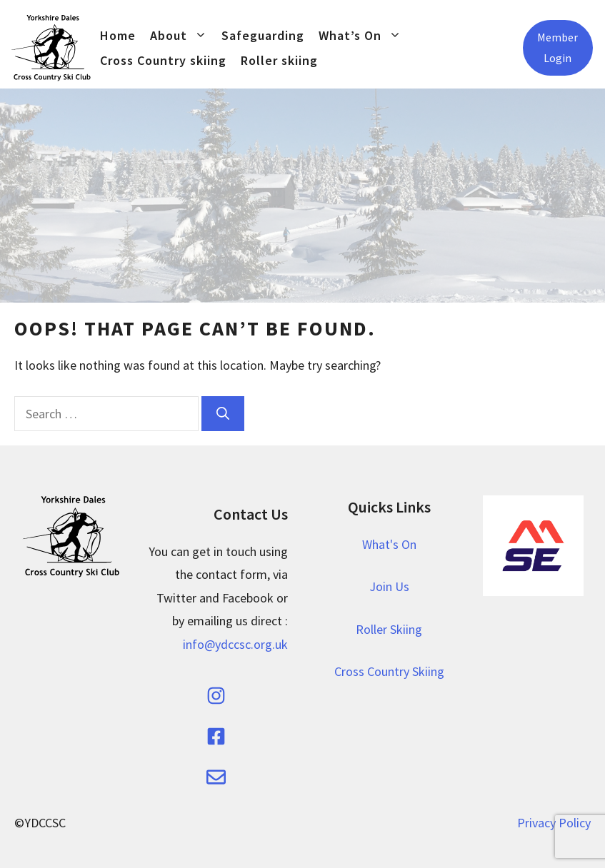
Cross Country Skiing (389, 671)
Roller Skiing (389, 629)
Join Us (389, 586)
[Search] (223, 414)
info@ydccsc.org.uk (235, 644)
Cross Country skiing (163, 60)
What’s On (364, 35)
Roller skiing (279, 60)
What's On (389, 544)
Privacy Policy (554, 823)
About (182, 35)
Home (118, 35)
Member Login (557, 47)
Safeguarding (263, 35)
